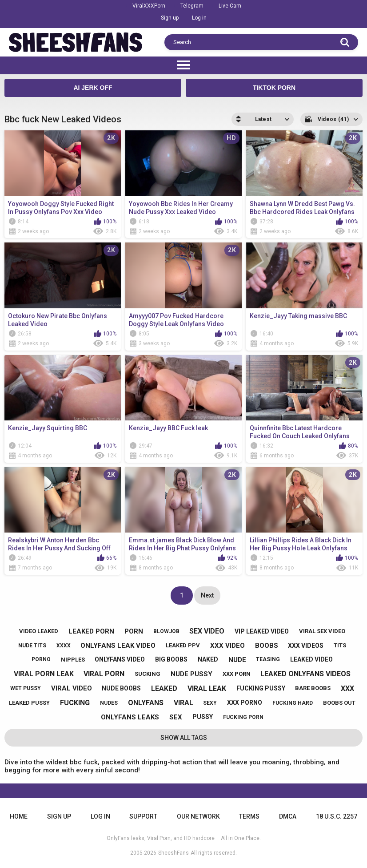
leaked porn (91, 631)
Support (143, 816)
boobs (267, 646)
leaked (164, 688)
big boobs (171, 659)
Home (19, 816)
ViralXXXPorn (149, 6)
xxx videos (306, 646)
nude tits (32, 646)
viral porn (104, 674)
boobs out (339, 703)
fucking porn (243, 717)
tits (340, 645)
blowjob (166, 631)
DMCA (288, 816)
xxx (347, 688)
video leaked (39, 631)
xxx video (227, 646)
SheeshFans (174, 853)
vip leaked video (262, 631)
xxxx (64, 646)
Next (207, 595)
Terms (249, 816)
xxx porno (245, 702)
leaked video (311, 659)
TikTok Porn (274, 88)
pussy (203, 717)
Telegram (192, 6)
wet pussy (26, 688)
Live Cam (230, 6)
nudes (109, 703)
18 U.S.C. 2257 (337, 816)
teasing (268, 659)
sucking (148, 674)
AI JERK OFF (93, 88)
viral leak (207, 688)
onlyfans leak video (118, 646)
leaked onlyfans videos (305, 674)
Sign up (170, 18)
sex (176, 717)
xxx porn (237, 674)
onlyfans (146, 703)
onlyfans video (120, 659)
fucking (75, 703)
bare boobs (313, 688)
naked (208, 659)
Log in (199, 18)
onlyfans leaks (130, 717)
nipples (73, 660)
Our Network (198, 816)
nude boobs (121, 688)
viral (183, 703)
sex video (207, 631)
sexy (210, 703)
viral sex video (322, 631)
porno (41, 659)
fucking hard (293, 703)
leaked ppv (183, 645)
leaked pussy (29, 703)
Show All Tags (184, 738)
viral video (72, 688)
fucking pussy (261, 688)
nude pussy (191, 674)
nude (237, 660)
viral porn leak (44, 674)
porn (134, 631)
